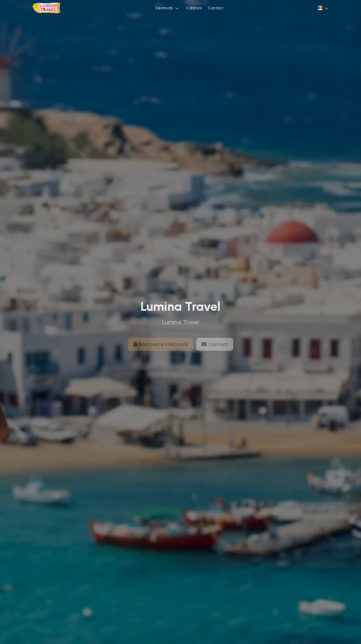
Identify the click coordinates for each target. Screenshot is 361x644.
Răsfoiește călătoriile (161, 348)
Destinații (164, 8)
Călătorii (194, 8)
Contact (216, 8)
